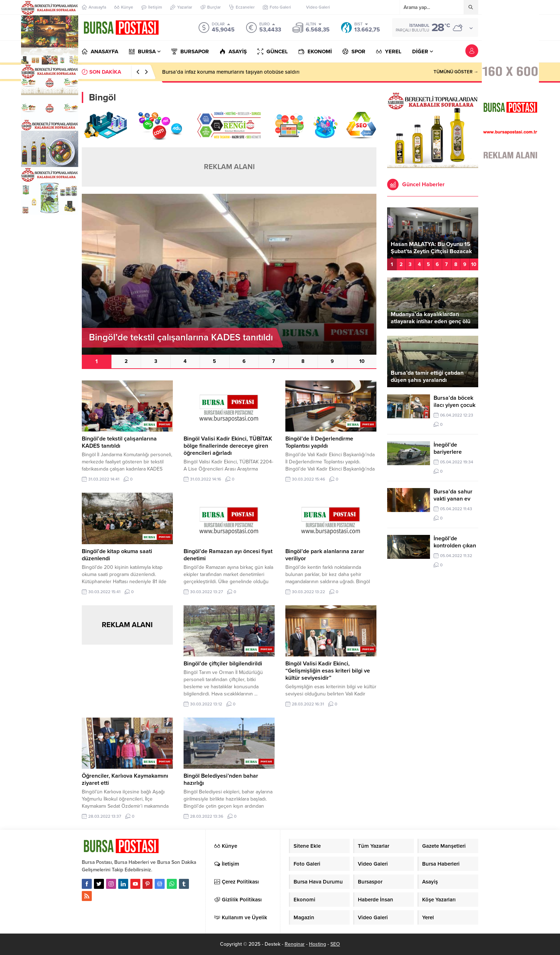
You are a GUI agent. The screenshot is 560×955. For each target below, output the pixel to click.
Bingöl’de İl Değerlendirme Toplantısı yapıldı (319, 442)
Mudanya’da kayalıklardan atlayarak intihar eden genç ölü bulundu (431, 321)
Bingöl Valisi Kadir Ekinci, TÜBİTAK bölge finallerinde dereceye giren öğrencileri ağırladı (228, 446)
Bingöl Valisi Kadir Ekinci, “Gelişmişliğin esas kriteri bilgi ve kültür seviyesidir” (328, 671)
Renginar (295, 944)
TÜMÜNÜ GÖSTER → (456, 72)
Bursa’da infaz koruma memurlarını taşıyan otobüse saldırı (231, 72)
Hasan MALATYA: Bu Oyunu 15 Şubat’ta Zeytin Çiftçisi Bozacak (431, 248)
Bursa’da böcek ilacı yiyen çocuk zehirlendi (454, 405)
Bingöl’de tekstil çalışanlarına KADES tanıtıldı (119, 442)
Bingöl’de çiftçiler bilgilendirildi (223, 664)
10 (362, 361)
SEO (335, 944)
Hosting (317, 944)
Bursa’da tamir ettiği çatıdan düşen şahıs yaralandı (427, 376)
